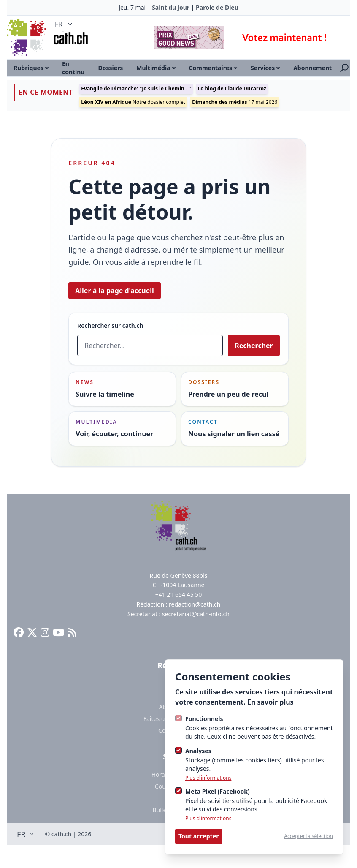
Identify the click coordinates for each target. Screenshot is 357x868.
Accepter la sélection (308, 836)
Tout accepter (199, 836)
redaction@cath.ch (195, 604)
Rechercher (254, 346)
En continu (73, 68)
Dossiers (110, 68)
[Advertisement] (245, 37)
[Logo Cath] (27, 37)
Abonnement (312, 68)
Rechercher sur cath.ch (110, 325)
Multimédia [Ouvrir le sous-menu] (156, 68)
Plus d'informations (208, 778)
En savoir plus (270, 702)
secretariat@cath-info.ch (196, 614)
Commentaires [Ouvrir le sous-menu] (213, 68)
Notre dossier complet (133, 102)
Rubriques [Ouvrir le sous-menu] (31, 68)
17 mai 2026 (235, 102)
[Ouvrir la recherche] (344, 68)
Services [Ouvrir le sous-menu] (265, 68)
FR (65, 24)
